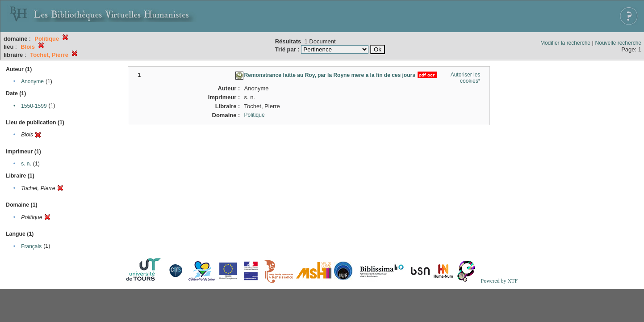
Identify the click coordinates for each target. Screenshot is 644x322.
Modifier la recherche (565, 43)
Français (31, 246)
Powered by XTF (499, 281)
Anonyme (32, 81)
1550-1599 (34, 106)
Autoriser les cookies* (466, 78)
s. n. (26, 164)
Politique (255, 115)
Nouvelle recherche (618, 43)
